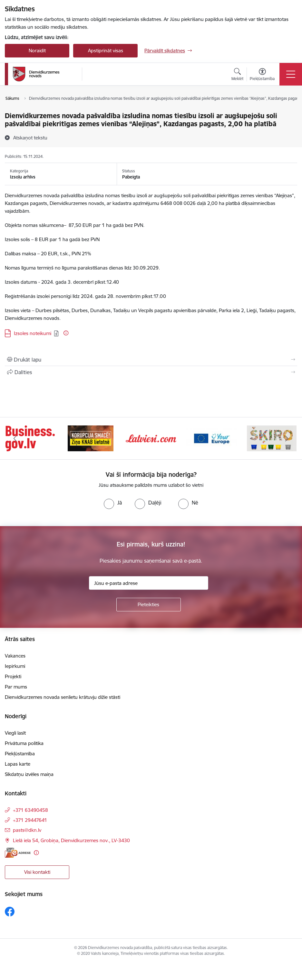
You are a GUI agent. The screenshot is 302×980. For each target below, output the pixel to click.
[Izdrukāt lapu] (151, 360)
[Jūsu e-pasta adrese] (149, 583)
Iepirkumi (15, 666)
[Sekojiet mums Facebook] (10, 912)
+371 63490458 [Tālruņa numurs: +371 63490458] (30, 810)
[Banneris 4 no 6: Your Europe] (211, 438)
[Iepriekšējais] (15, 438)
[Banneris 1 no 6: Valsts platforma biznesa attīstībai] (30, 438)
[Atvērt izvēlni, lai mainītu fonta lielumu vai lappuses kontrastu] (262, 75)
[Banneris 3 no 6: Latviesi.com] (151, 438)
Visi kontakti (37, 872)
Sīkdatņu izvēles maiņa (29, 774)
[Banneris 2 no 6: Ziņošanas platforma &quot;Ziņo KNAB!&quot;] (91, 438)
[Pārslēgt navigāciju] (291, 74)
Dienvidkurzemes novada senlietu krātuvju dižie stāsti (63, 697)
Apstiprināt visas (106, 51)
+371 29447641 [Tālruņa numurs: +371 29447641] (30, 820)
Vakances (15, 656)
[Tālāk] (287, 438)
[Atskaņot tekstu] (30, 138)
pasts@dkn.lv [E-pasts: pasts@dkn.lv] (27, 830)
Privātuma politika (24, 743)
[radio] (113, 503)
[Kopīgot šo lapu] (151, 372)
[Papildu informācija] (66, 333)
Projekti (13, 676)
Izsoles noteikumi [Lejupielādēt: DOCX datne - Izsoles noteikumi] (33, 333)
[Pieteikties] (149, 605)
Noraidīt (37, 51)
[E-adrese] (18, 853)
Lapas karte (18, 764)
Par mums (16, 687)
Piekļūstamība (20, 754)
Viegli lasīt (15, 733)
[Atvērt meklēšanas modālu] (237, 75)
